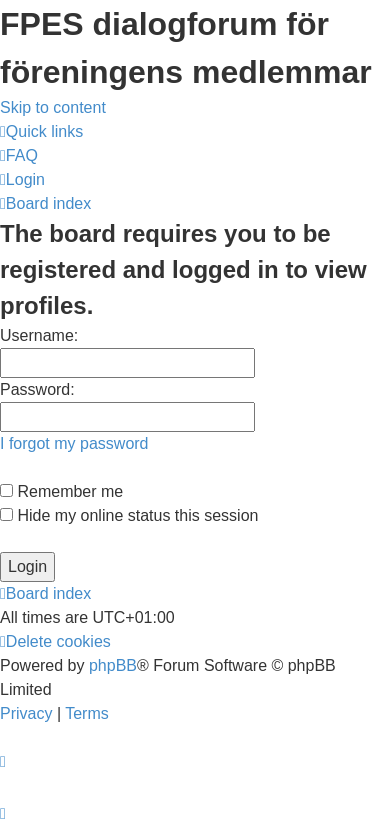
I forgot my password (74, 443)
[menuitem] (19, 155)
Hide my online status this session (129, 515)
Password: (37, 389)
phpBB (113, 665)
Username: (39, 335)
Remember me (61, 491)
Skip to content (53, 107)
